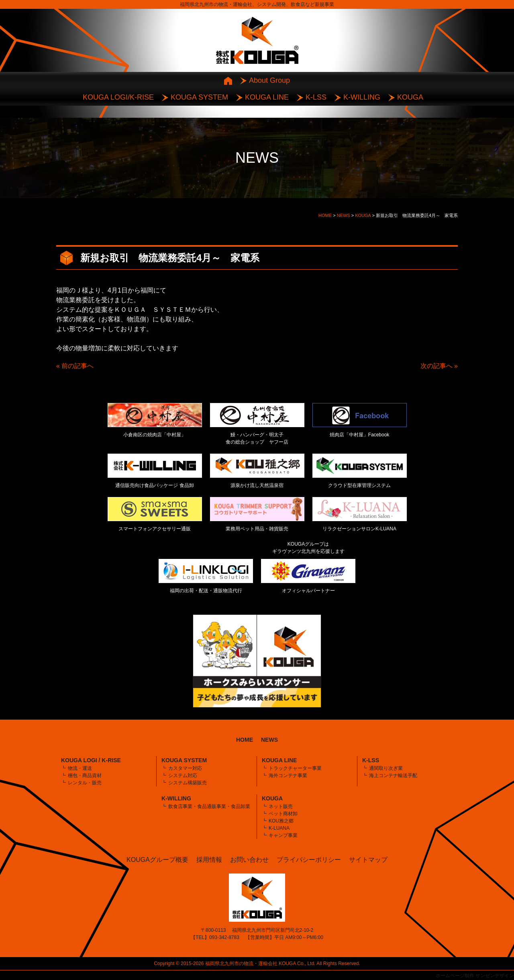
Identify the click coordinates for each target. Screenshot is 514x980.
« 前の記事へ (75, 366)
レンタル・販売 (85, 783)
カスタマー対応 (185, 768)
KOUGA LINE (267, 97)
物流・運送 (80, 768)
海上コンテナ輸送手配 (393, 775)
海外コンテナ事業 (288, 775)
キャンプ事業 (283, 835)
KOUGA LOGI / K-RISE (91, 760)
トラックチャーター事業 (295, 768)
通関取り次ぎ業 (386, 768)
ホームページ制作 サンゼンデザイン (475, 976)
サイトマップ (368, 860)
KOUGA (410, 97)
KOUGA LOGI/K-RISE (118, 97)
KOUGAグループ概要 (157, 860)
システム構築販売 (188, 783)
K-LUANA (279, 828)
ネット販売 (281, 806)
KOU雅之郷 (281, 821)
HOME (245, 740)
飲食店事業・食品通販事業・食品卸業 (209, 806)
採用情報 (209, 860)
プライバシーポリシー (309, 860)
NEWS (269, 740)
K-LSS (316, 97)
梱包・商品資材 (85, 775)
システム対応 (183, 775)
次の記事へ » (439, 366)
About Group (269, 80)
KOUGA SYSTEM (199, 97)
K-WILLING (362, 97)
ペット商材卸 (283, 814)
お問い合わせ (249, 860)
